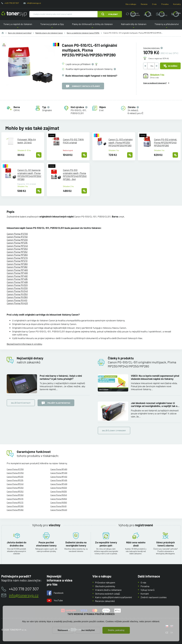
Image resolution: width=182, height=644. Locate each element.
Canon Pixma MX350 (17, 294)
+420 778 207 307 (12, 3)
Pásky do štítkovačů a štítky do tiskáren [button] (92, 26)
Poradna (165, 4)
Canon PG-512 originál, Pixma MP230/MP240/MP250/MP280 (166, 142)
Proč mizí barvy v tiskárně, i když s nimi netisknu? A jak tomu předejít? (61, 377)
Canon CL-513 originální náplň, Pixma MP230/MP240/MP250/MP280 (121, 142)
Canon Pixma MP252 (17, 252)
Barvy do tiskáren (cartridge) (20, 33)
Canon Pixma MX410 (17, 300)
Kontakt (145, 593)
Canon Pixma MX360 (17, 297)
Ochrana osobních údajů (107, 593)
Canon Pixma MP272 (17, 261)
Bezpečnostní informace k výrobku (24, 344)
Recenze (144, 4)
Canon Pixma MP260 (17, 255)
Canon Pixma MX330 (17, 288)
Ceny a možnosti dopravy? (155, 83)
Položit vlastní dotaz (56, 403)
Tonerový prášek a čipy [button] (52, 26)
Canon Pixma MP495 (17, 279)
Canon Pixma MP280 (17, 264)
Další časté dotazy (21, 403)
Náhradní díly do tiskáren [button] (134, 26)
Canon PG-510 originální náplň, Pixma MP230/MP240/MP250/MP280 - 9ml (75, 175)
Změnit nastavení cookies (154, 597)
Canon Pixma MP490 (17, 273)
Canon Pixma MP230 (17, 240)
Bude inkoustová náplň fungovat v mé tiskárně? (91, 76)
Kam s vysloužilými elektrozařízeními (113, 597)
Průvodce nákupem (105, 582)
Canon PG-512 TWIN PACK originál (73, 141)
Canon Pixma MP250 (17, 249)
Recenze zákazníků (105, 601)
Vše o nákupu (131, 4)
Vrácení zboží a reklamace (108, 590)
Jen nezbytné (88, 630)
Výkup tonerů (148, 590)
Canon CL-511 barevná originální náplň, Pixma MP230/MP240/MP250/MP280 (29, 175)
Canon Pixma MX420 (17, 303)
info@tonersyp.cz (34, 3)
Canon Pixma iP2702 (17, 237)
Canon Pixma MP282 (17, 267)
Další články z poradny (114, 431)
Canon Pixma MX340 (17, 291)
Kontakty (177, 4)
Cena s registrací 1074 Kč (159, 58)
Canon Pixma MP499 (17, 282)
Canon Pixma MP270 (17, 258)
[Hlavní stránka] (14, 14)
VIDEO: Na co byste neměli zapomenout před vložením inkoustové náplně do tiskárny (155, 377)
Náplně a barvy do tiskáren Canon (49, 33)
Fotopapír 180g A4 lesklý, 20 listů (27, 141)
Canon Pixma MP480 (17, 270)
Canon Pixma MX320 (17, 285)
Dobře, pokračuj (116, 630)
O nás (154, 4)
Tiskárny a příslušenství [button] (167, 26)
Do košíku (170, 66)
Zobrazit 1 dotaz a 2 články (83, 86)
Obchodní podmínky (105, 586)
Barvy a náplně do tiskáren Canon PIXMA (83, 33)
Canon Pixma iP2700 (17, 234)
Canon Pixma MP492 (17, 276)
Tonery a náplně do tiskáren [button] (18, 26)
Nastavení (63, 630)
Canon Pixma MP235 (17, 243)
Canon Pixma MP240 (17, 246)
